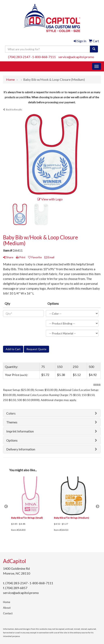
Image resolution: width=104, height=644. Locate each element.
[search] (94, 49)
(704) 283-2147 (19, 57)
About (7, 608)
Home (7, 602)
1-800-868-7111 (44, 57)
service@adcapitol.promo (76, 57)
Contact (8, 613)
